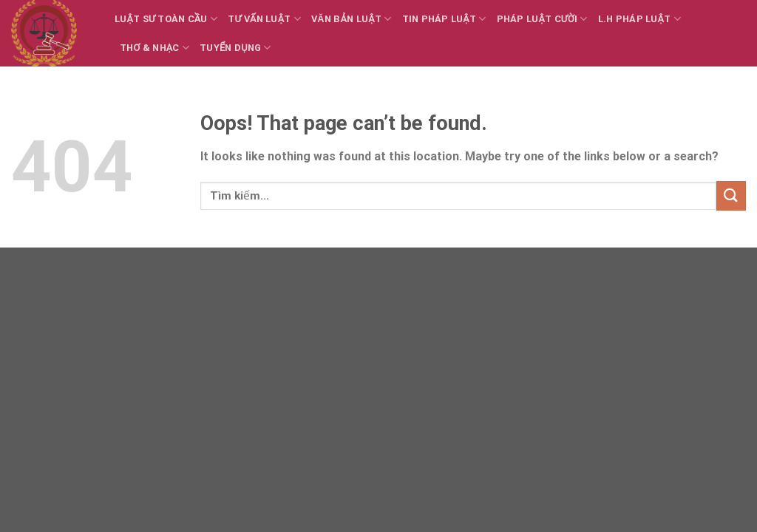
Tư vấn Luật (264, 19)
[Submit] (731, 195)
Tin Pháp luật (444, 19)
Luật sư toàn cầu (166, 19)
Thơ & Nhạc (155, 48)
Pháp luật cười (542, 19)
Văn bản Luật (351, 19)
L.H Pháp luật (639, 19)
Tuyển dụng (235, 48)
